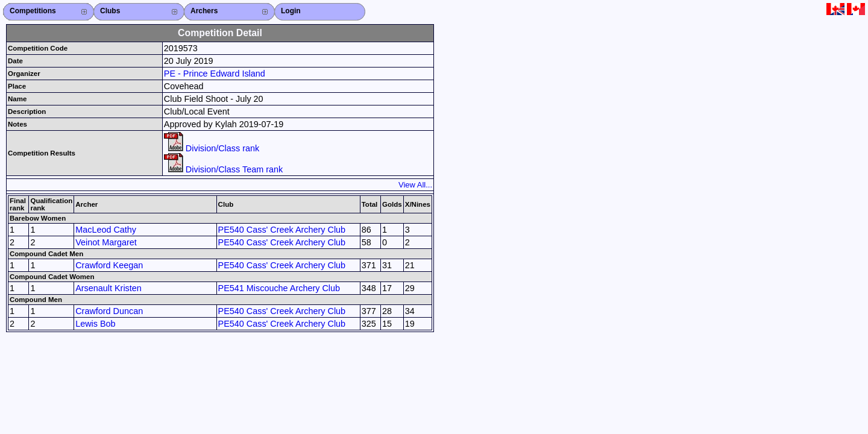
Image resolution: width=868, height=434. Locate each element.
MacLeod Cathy (106, 230)
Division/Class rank (212, 148)
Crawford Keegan (109, 265)
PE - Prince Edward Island (215, 74)
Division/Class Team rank (223, 169)
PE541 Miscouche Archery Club (279, 288)
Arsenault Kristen (108, 288)
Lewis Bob (95, 324)
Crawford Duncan (109, 311)
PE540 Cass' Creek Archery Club (282, 230)
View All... (415, 185)
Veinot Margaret (106, 242)
